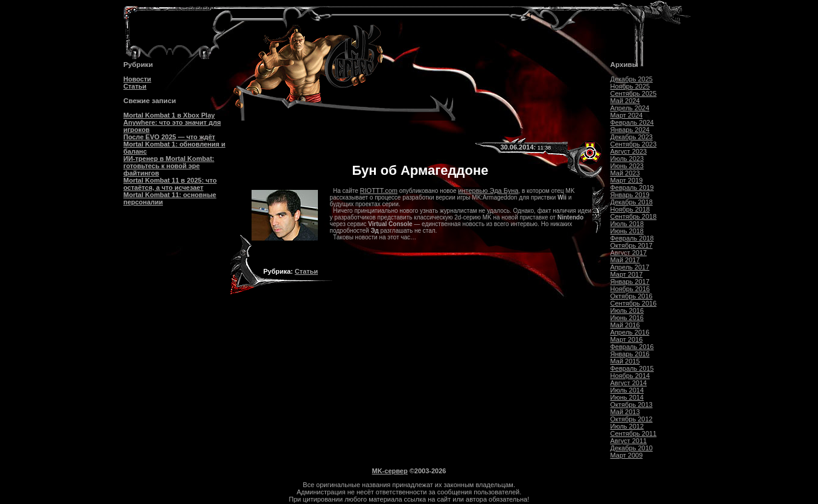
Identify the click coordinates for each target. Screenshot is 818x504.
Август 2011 (629, 441)
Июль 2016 (627, 310)
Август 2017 (629, 253)
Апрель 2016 (630, 332)
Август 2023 (629, 151)
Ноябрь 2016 (630, 289)
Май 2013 (625, 412)
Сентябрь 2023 (634, 144)
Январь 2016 (630, 354)
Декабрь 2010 (632, 448)
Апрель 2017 (630, 267)
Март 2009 (627, 455)
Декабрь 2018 (632, 202)
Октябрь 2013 (632, 405)
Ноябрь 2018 (630, 209)
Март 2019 (627, 180)
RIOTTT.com (379, 191)
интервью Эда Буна (488, 191)
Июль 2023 (627, 159)
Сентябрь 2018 (634, 216)
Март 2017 (627, 274)
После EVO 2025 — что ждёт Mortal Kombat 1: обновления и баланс (175, 144)
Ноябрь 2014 (630, 376)
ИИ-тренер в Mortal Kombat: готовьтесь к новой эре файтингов (169, 166)
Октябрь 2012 (632, 419)
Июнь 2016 (627, 318)
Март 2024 (627, 115)
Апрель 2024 (630, 108)
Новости (138, 79)
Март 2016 (627, 339)
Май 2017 (625, 260)
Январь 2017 (630, 282)
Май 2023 (625, 173)
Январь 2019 (630, 195)
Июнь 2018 (627, 231)
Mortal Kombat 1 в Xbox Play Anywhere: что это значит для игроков (173, 122)
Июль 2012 (627, 426)
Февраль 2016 (632, 347)
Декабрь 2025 (632, 79)
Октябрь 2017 (632, 245)
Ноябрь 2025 (630, 86)
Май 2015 (625, 361)
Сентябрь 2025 (634, 93)
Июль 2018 (627, 224)
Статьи (135, 86)
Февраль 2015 (632, 368)
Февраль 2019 (632, 187)
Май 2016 (625, 325)
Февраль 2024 (632, 122)
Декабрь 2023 (632, 137)
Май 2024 (625, 101)
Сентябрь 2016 (634, 303)
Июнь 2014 (627, 397)
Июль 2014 (627, 390)
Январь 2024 (630, 130)
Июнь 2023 (627, 166)
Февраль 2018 (632, 238)
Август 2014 (629, 383)
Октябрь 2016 (632, 296)
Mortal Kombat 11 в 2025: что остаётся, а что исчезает (170, 184)
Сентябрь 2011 (634, 433)
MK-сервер (390, 471)
